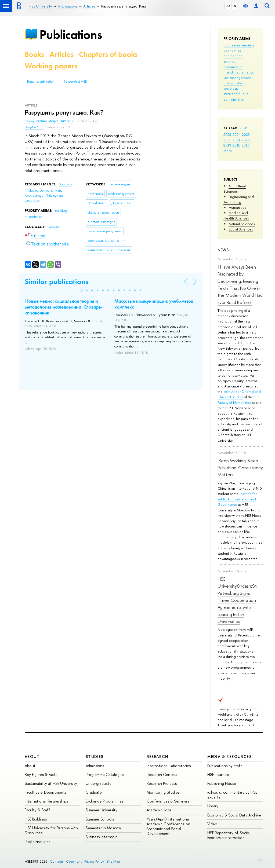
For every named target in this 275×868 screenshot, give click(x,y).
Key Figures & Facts (41, 774)
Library (213, 806)
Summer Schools (100, 819)
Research (158, 757)
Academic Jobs (159, 810)
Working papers (51, 66)
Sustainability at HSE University (51, 783)
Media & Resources (229, 757)
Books (34, 54)
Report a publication (41, 82)
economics (232, 50)
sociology (231, 88)
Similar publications (57, 282)
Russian (54, 227)
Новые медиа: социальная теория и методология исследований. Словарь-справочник (64, 307)
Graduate (94, 792)
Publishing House (222, 783)
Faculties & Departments (46, 792)
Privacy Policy (94, 861)
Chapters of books (108, 54)
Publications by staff (225, 766)
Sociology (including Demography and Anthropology (48, 190)
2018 (236, 145)
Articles (61, 54)
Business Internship (102, 837)
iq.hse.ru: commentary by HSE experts (232, 795)
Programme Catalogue (105, 774)
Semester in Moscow (103, 828)
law (226, 78)
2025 (227, 134)
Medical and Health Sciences (236, 215)
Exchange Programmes (104, 801)
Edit (260, 860)
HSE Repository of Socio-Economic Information (229, 835)
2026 (243, 128)
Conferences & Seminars (168, 801)
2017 (246, 145)
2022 (227, 140)
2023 (246, 134)
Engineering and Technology (239, 199)
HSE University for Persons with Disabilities (51, 830)
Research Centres (162, 774)
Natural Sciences (242, 224)
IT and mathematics (238, 72)
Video (212, 824)
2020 (246, 140)
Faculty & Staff (37, 810)
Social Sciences (241, 229)
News (223, 250)
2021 (236, 140)
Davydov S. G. (34, 127)
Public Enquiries (37, 842)
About (32, 757)
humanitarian (233, 67)
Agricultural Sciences (235, 189)
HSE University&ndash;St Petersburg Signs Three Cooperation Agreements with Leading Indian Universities (237, 600)
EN (234, 6)
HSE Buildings (36, 819)
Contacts (57, 861)
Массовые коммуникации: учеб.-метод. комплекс (154, 304)
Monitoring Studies (163, 792)
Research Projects (162, 783)
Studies (95, 757)
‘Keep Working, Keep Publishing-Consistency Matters (240, 468)
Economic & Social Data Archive (234, 815)
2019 (227, 145)
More (228, 151)
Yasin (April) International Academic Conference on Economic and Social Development (168, 826)
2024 (237, 134)
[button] (81, 290)
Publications (71, 34)
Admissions (95, 766)
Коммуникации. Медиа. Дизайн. (48, 121)
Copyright (74, 861)
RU (228, 6)
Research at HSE (75, 82)
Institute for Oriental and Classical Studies (239, 394)
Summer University (102, 810)
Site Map (113, 861)
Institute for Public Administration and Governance (237, 499)
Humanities (237, 207)
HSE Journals (218, 774)
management (240, 78)
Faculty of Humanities (234, 402)
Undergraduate (99, 783)
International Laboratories (169, 766)
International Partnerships (46, 801)
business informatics (239, 45)
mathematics (233, 83)
